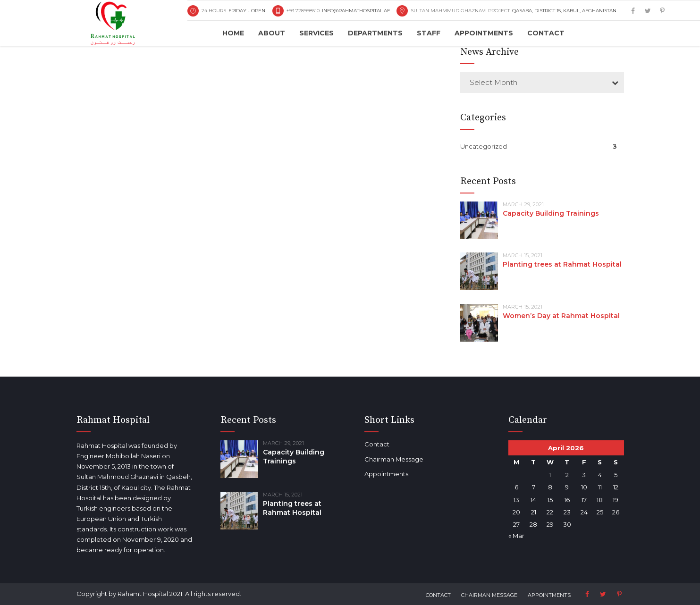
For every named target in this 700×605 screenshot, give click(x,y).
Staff (429, 33)
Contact (546, 33)
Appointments (484, 33)
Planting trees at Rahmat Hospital (562, 264)
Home (233, 33)
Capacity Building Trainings (551, 213)
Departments (375, 33)
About (272, 33)
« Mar (502, 536)
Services (316, 33)
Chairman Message (380, 459)
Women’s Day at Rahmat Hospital (561, 316)
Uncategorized (484, 146)
